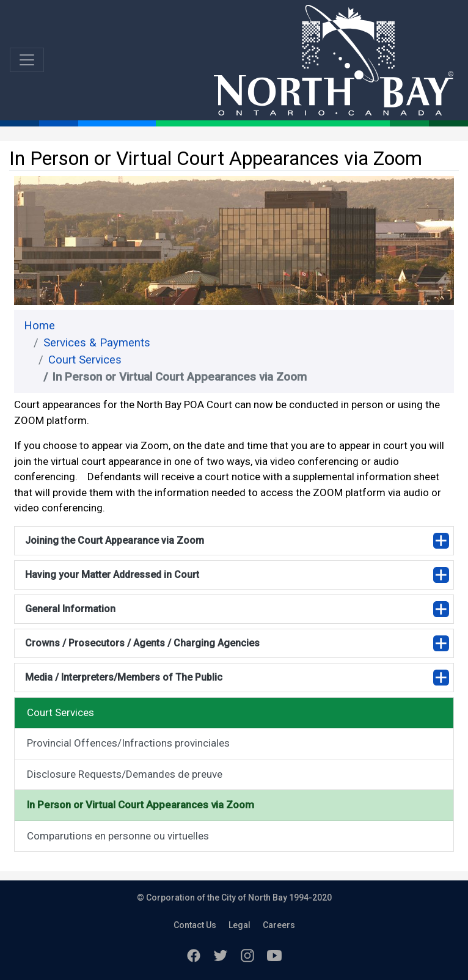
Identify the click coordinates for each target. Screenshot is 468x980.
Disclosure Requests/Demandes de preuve (125, 774)
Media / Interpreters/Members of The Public (124, 677)
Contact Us (195, 925)
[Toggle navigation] (27, 60)
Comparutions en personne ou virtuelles (118, 836)
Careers (279, 925)
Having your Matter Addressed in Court (112, 575)
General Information (70, 609)
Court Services (85, 360)
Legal (239, 925)
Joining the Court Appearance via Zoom (115, 540)
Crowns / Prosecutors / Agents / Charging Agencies (142, 643)
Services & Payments (97, 343)
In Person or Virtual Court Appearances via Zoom (141, 805)
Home (39, 326)
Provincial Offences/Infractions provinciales (128, 743)
